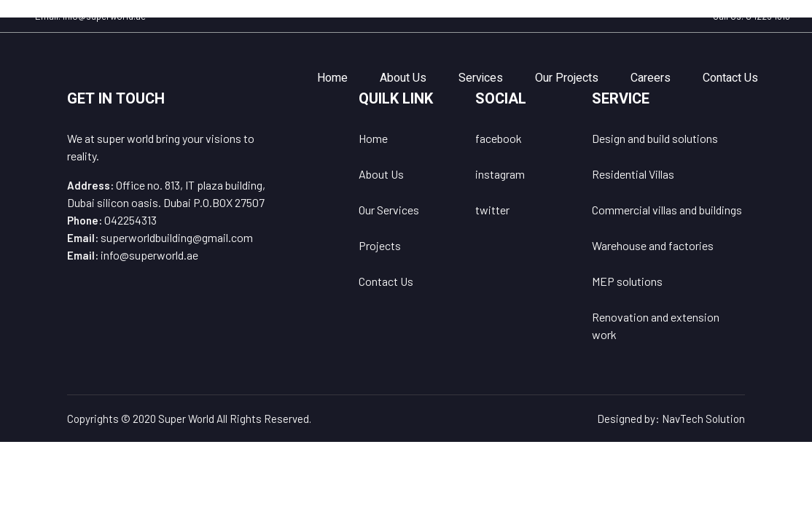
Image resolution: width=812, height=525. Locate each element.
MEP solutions (627, 281)
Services (481, 78)
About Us (403, 78)
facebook (499, 138)
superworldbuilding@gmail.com (177, 237)
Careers (651, 78)
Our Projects (567, 78)
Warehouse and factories (653, 245)
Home (332, 78)
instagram (500, 174)
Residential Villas (633, 174)
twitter (492, 210)
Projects (380, 245)
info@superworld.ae (104, 16)
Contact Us (730, 78)
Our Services (389, 210)
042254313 (768, 16)
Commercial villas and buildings (667, 210)
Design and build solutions (655, 138)
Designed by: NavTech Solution (671, 419)
